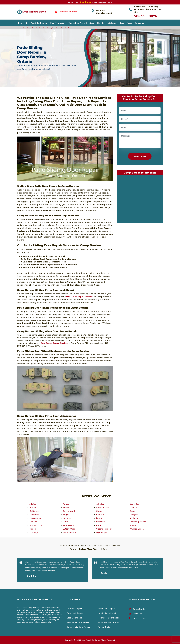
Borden (33, 508)
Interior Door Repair (107, 613)
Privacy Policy (104, 627)
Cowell (133, 511)
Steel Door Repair (75, 618)
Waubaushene (70, 532)
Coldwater (34, 511)
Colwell (100, 511)
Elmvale (100, 515)
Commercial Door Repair (78, 627)
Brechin (66, 508)
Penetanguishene (138, 522)
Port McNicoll (36, 525)
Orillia (66, 522)
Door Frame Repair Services (54, 343)
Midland (33, 522)
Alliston (33, 504)
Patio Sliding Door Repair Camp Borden (57, 28)
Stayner (133, 525)
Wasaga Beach (137, 529)
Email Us (138, 614)
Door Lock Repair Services (80, 297)
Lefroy (99, 518)
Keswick (67, 518)
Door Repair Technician (36, 23)
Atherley (100, 504)
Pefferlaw (101, 522)
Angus (66, 504)
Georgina (134, 515)
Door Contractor (58, 23)
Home (21, 23)
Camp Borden (103, 508)
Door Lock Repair (75, 613)
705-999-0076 (146, 16)
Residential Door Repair (78, 622)
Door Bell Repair (74, 609)
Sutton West (69, 529)
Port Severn (68, 525)
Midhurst (134, 518)
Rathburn (101, 525)
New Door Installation (107, 23)
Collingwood (69, 511)
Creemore (34, 515)
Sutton (33, 529)
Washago (34, 532)
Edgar (66, 515)
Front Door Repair (106, 609)
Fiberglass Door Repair (109, 618)
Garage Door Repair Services (81, 23)
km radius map (140, 199)
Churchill (134, 508)
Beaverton (134, 504)
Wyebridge (101, 532)
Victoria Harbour (104, 529)
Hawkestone (35, 518)
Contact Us (139, 23)
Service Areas (126, 23)
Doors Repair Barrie (89, 640)
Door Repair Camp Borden (32, 28)
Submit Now (140, 156)
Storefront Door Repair (109, 622)
